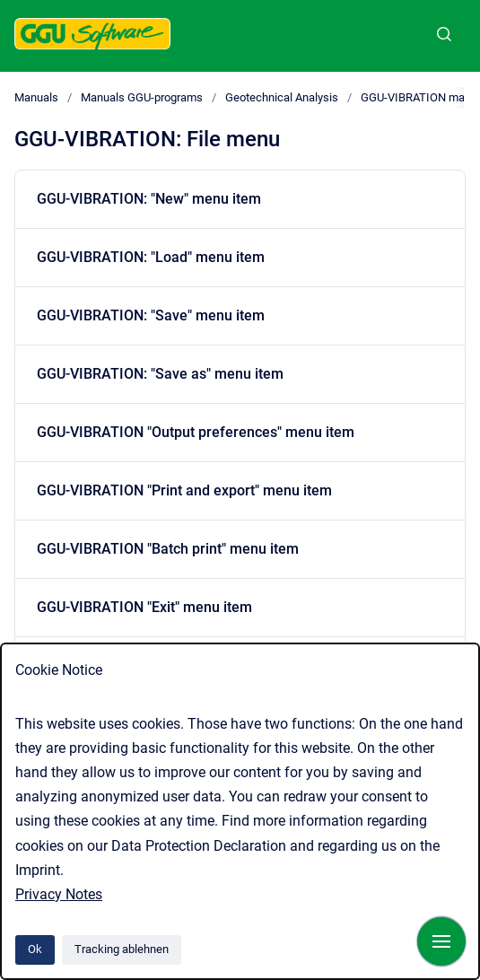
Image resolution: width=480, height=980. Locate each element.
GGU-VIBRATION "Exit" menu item (144, 607)
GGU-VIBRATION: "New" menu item (149, 199)
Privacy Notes (59, 894)
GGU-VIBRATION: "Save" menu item (151, 315)
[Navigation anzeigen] (441, 941)
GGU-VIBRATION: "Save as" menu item (160, 374)
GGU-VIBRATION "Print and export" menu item (184, 490)
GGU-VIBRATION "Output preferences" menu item (196, 432)
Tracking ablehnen (122, 949)
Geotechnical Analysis (282, 97)
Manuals (36, 97)
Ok (35, 949)
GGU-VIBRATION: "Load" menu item (151, 257)
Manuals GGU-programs (142, 97)
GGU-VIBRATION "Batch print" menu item (168, 549)
